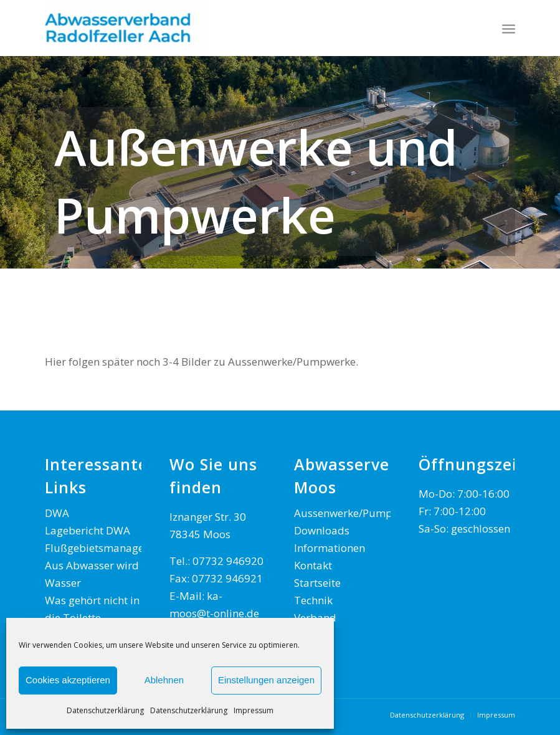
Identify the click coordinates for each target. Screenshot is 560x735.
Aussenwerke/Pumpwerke (358, 513)
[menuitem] (509, 28)
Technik (313, 600)
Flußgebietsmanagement (107, 548)
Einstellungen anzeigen (266, 680)
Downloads (322, 530)
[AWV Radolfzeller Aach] (127, 28)
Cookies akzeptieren (68, 680)
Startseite (317, 583)
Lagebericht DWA (88, 530)
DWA (57, 513)
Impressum (254, 710)
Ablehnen (164, 680)
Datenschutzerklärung (105, 710)
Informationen (330, 548)
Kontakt (313, 565)
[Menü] (509, 28)
